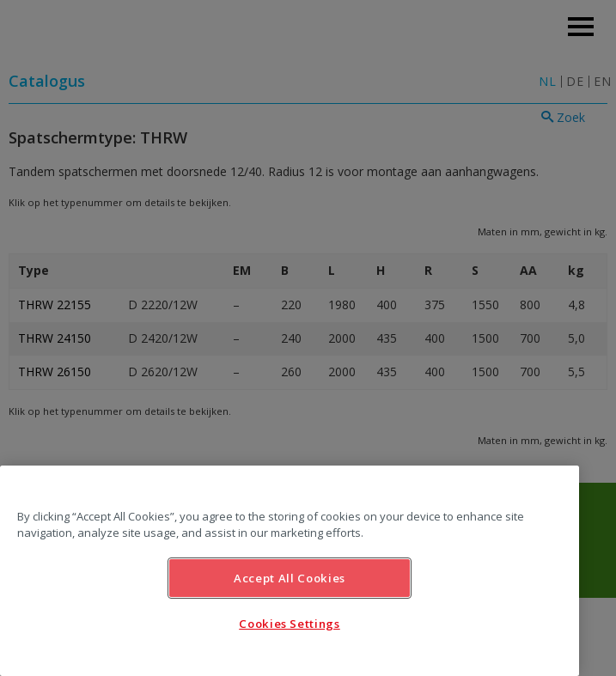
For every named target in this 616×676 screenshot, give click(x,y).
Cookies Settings (290, 624)
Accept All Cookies (290, 578)
